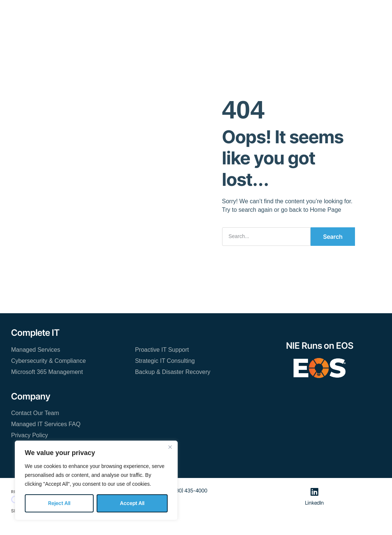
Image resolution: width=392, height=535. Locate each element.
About (227, 11)
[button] (350, 14)
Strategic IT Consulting (165, 361)
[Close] (170, 447)
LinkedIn (314, 503)
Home (94, 11)
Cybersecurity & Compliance (48, 361)
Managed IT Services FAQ (46, 424)
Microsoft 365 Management (47, 372)
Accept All (132, 503)
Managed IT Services (141, 11)
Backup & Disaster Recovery (173, 372)
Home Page (326, 210)
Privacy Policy (30, 435)
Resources (194, 11)
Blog (253, 11)
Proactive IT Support (162, 350)
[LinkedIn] (314, 492)
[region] (96, 480)
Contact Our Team (177, 33)
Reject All (59, 503)
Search (333, 237)
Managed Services (36, 350)
